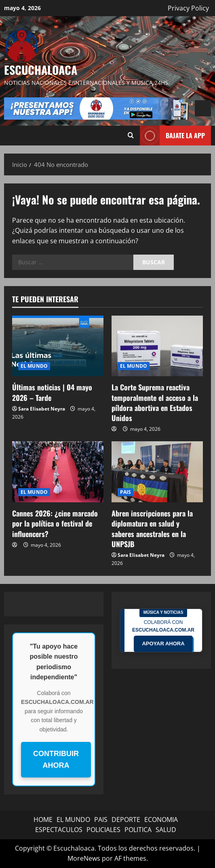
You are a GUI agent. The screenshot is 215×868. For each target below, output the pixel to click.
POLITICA (138, 830)
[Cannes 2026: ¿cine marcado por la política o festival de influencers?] (58, 472)
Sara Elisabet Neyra (42, 409)
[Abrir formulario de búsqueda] (131, 136)
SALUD (166, 830)
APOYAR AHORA (163, 644)
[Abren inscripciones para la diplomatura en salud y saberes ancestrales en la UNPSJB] (157, 472)
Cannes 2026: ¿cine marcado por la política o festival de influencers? (55, 523)
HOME (43, 820)
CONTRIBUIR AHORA (56, 759)
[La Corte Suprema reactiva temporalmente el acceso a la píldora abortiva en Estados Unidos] (157, 346)
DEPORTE (126, 820)
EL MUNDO (34, 366)
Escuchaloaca (41, 70)
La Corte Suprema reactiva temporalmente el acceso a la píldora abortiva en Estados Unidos (155, 402)
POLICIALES (103, 830)
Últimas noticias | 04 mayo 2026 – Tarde (52, 392)
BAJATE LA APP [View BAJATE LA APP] (172, 136)
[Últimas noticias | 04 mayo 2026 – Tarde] (58, 346)
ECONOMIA (161, 820)
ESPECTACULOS (59, 830)
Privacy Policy (188, 8)
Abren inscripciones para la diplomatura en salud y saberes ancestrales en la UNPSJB (152, 529)
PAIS (125, 492)
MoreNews (84, 858)
